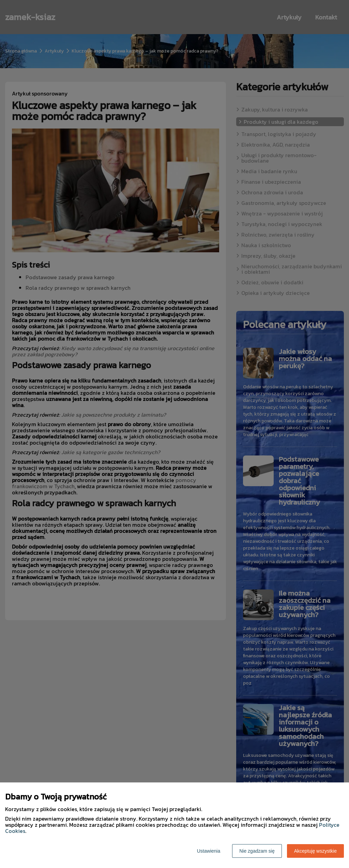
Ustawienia (209, 851)
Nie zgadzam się (257, 851)
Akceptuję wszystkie (315, 851)
